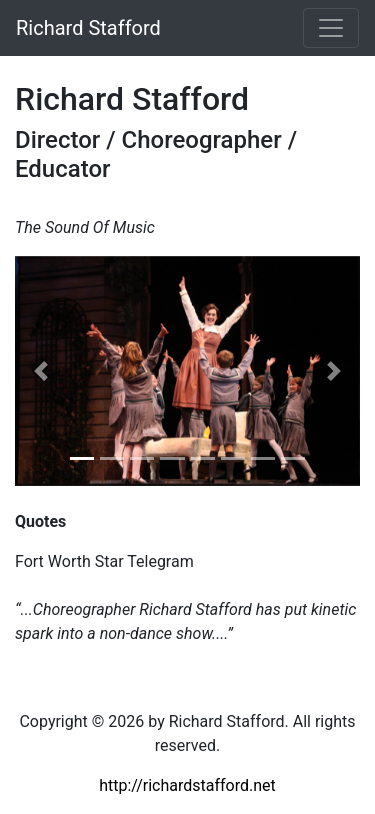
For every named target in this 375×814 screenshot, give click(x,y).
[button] (41, 371)
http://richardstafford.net (187, 785)
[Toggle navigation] (331, 28)
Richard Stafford (88, 28)
